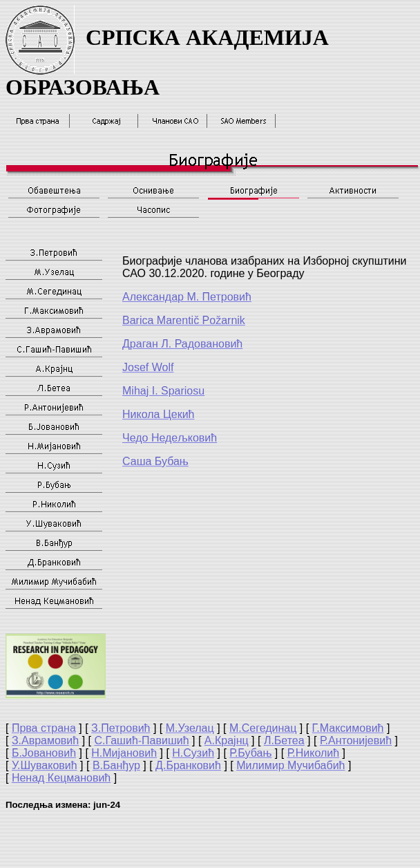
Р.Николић (313, 753)
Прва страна (44, 728)
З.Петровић (121, 728)
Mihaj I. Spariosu (163, 391)
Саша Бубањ (155, 461)
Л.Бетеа (284, 740)
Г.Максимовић (348, 728)
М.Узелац (190, 728)
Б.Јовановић (44, 753)
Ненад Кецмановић (61, 778)
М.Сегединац (263, 728)
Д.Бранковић (188, 765)
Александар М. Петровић (187, 297)
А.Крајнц (227, 740)
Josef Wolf (148, 367)
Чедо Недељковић (170, 438)
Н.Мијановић (124, 753)
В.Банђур (116, 765)
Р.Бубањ (250, 753)
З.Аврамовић (45, 740)
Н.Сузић (193, 753)
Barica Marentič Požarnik (184, 320)
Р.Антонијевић (356, 740)
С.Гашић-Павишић (141, 740)
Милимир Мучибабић (290, 765)
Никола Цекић (158, 414)
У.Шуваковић (45, 765)
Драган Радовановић (182, 344)
